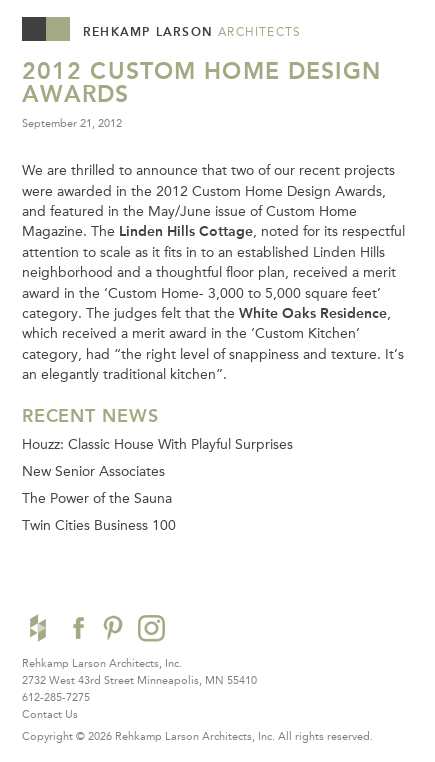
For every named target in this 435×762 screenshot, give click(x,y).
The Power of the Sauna (97, 498)
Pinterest (113, 628)
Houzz (38, 628)
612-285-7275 (56, 697)
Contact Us (50, 714)
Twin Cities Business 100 (99, 525)
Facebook (76, 628)
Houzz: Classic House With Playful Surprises (157, 444)
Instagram (151, 628)
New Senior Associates (93, 471)
